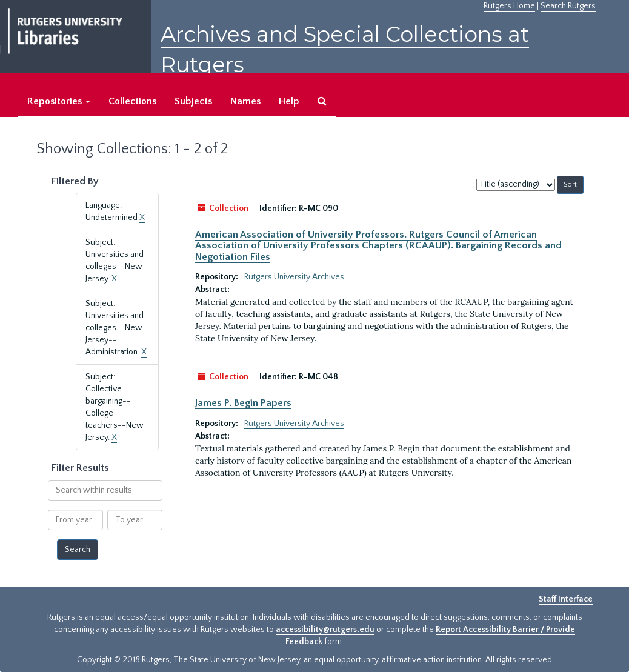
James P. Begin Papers (243, 403)
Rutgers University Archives (294, 277)
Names (245, 101)
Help (289, 101)
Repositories (59, 101)
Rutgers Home (509, 6)
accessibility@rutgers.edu (325, 630)
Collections (132, 101)
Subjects (193, 101)
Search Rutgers (568, 6)
